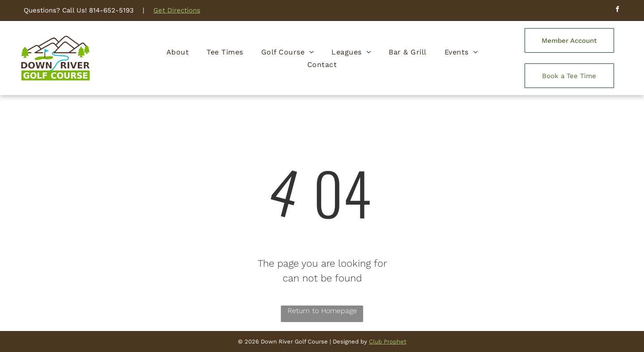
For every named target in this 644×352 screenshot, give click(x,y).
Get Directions (177, 10)
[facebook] (617, 10)
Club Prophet (388, 342)
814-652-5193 (111, 10)
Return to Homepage (322, 311)
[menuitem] (178, 52)
